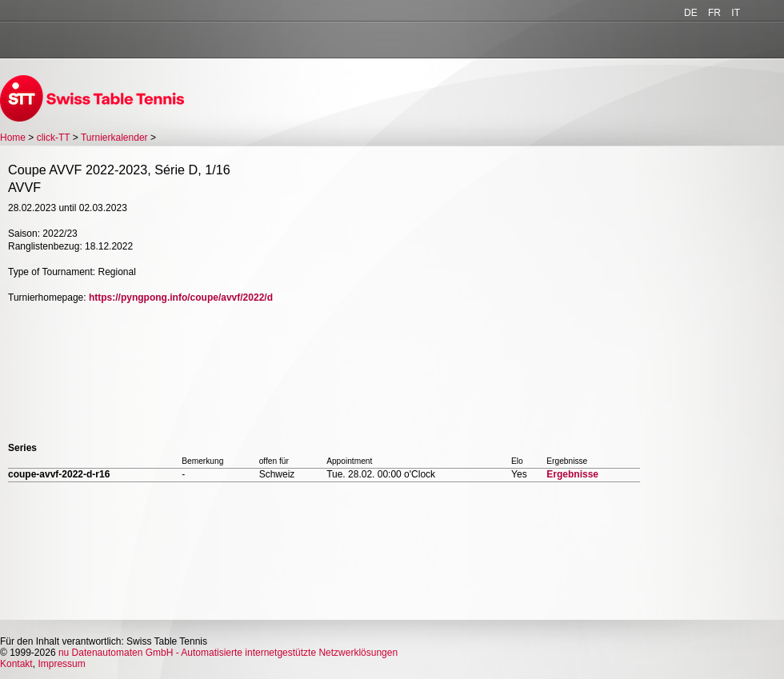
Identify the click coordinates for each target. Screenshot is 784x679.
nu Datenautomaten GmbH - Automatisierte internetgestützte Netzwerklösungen (228, 653)
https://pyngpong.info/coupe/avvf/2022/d (181, 298)
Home (13, 138)
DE (691, 13)
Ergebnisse (572, 474)
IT (736, 13)
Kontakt (16, 664)
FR (714, 13)
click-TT (54, 138)
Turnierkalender (114, 138)
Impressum (61, 664)
